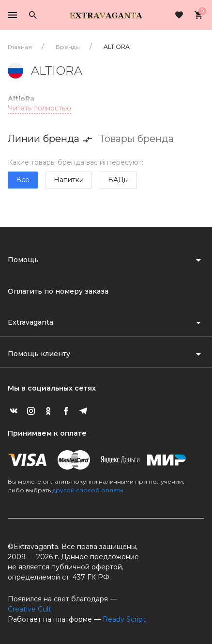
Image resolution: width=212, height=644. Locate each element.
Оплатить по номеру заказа (58, 291)
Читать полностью (39, 108)
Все (23, 180)
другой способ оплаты (88, 490)
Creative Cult (30, 609)
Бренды (68, 47)
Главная (20, 47)
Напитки (69, 180)
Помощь (23, 260)
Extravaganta (30, 322)
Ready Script (124, 619)
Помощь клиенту (39, 354)
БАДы (118, 180)
